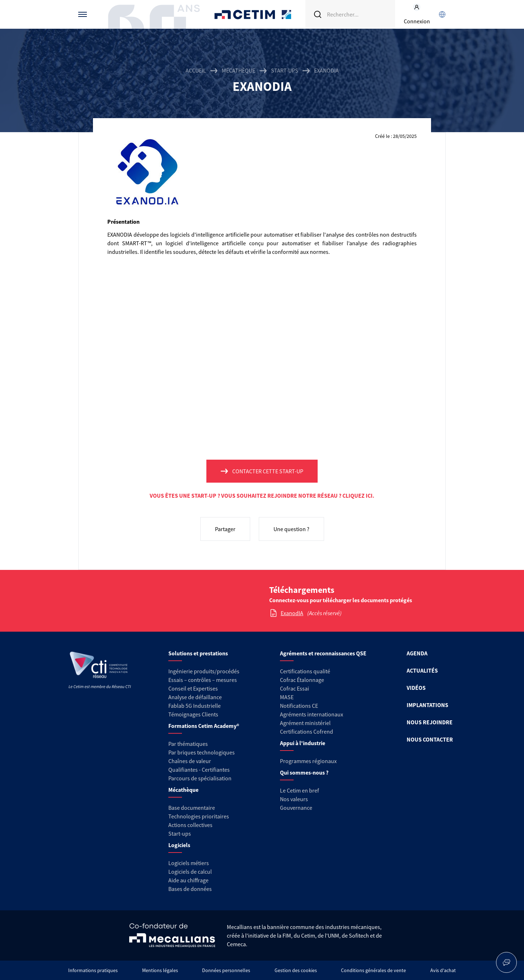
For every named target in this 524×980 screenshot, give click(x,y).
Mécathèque (238, 70)
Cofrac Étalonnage (302, 680)
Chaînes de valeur (190, 761)
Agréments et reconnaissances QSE (323, 653)
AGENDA (417, 653)
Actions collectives (190, 825)
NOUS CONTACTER (430, 739)
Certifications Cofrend (307, 731)
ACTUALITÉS (422, 670)
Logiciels (179, 845)
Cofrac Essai (294, 688)
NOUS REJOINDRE (430, 722)
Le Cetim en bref (300, 790)
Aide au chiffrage (188, 880)
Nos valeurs (294, 799)
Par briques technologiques (202, 752)
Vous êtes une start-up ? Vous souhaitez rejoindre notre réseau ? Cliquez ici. (262, 496)
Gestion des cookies (296, 970)
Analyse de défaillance (195, 697)
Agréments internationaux (312, 714)
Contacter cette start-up (268, 471)
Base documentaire (192, 808)
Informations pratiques (93, 970)
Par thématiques (188, 744)
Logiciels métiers (189, 863)
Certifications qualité (305, 671)
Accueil (196, 70)
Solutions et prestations (198, 653)
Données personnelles (226, 970)
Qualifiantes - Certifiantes (199, 770)
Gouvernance (296, 808)
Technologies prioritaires (199, 816)
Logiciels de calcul (190, 872)
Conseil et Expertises (193, 688)
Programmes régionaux (308, 761)
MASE (287, 697)
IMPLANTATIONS (427, 705)
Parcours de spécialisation (200, 778)
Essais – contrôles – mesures (203, 680)
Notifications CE (299, 706)
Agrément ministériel (305, 723)
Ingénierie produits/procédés (204, 671)
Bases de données (190, 889)
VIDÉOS (416, 688)
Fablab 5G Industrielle (195, 706)
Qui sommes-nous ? (304, 772)
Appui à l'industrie (303, 743)
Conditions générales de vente (373, 970)
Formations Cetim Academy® (204, 726)
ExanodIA (292, 613)
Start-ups (285, 70)
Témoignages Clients (193, 714)
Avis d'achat (443, 970)
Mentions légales (160, 970)
